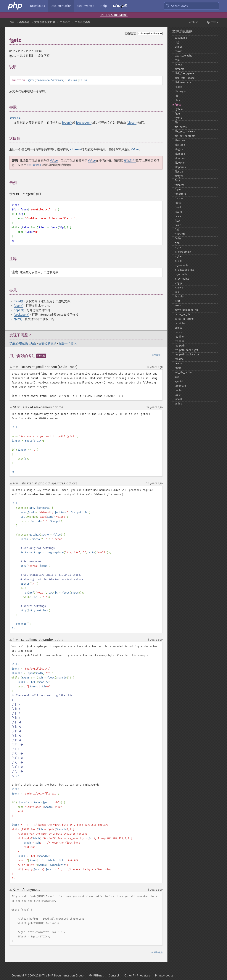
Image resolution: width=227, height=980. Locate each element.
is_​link (178, 261)
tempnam (180, 386)
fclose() (132, 123)
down (17, 367)
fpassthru (180, 194)
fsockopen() (84, 123)
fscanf (178, 212)
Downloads (37, 6)
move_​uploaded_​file (187, 310)
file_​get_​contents (185, 132)
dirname (179, 69)
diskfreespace (183, 82)
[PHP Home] (15, 6)
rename (179, 359)
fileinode (180, 154)
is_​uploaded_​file (184, 270)
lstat (177, 301)
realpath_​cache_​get (186, 350)
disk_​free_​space (184, 74)
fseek (178, 216)
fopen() (67, 123)
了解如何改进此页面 (23, 343)
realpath (180, 346)
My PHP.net (96, 975)
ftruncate (180, 234)
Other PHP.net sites (137, 975)
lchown (179, 288)
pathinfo (180, 323)
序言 (12, 22)
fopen (178, 190)
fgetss (178, 118)
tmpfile (179, 390)
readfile (179, 337)
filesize (179, 172)
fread (178, 207)
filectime (180, 145)
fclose (178, 87)
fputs (178, 203)
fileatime (180, 140)
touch (178, 395)
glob (177, 243)
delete (178, 65)
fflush (178, 100)
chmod (179, 47)
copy (177, 60)
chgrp (178, 42)
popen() (19, 310)
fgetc (178, 105)
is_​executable (183, 252)
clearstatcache (183, 56)
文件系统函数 (83, 22)
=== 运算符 (34, 165)
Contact (114, 975)
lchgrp (178, 283)
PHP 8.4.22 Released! (114, 15)
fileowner (180, 163)
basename (181, 38)
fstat (177, 221)
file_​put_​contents (185, 136)
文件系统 (65, 22)
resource (43, 80)
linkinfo (179, 297)
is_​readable (182, 265)
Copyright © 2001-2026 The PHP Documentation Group (48, 975)
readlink (179, 341)
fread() (18, 301)
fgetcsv (179, 109)
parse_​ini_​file (183, 314)
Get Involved (86, 6)
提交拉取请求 (47, 343)
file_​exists (181, 127)
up (12, 367)
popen (178, 332)
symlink (179, 381)
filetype (179, 176)
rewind (179, 364)
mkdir (178, 306)
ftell (177, 230)
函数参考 (24, 22)
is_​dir (178, 248)
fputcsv (179, 198)
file (176, 123)
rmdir (178, 368)
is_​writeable (182, 279)
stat (177, 377)
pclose (178, 328)
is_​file (178, 256)
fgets (178, 114)
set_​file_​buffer (183, 372)
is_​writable (181, 274)
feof (177, 96)
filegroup (180, 149)
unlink (178, 404)
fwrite (178, 239)
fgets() (18, 319)
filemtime (180, 158)
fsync (178, 225)
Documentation (61, 6)
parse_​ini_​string (184, 319)
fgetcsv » (212, 22)
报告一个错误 (68, 343)
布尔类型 (130, 161)
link (177, 292)
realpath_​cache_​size (187, 355)
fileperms (180, 167)
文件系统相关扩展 (45, 22)
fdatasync (180, 91)
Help (104, 6)
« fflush (194, 22)
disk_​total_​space (185, 78)
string (72, 80)
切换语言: (131, 33)
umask (178, 399)
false (83, 80)
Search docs (176, 6)
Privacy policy (164, 975)
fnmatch (179, 185)
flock (177, 181)
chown (178, 51)
